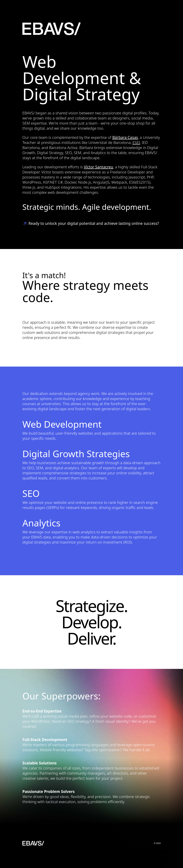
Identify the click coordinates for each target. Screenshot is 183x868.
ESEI (136, 142)
